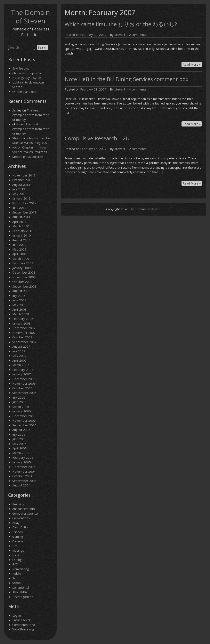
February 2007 (23, 370)
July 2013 (19, 189)
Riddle (17, 573)
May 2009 (19, 249)
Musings (18, 550)
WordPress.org (23, 629)
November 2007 (24, 333)
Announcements (24, 509)
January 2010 (22, 235)
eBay (16, 523)
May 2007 (19, 356)
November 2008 (24, 277)
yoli (15, 147)
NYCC (16, 555)
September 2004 (24, 481)
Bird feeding (21, 68)
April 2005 (19, 448)
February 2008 (23, 319)
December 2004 (24, 467)
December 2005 (24, 416)
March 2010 (21, 226)
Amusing (18, 504)
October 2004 (22, 476)
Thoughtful (20, 592)
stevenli (120, 35)
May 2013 (19, 194)
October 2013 (22, 180)
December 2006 (24, 379)
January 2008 (22, 323)
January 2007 (22, 374)
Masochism (35, 157)
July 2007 (19, 351)
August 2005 (21, 430)
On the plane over (25, 92)
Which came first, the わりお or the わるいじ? (121, 24)
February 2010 (23, 231)
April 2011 (19, 222)
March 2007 (21, 365)
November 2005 (24, 420)
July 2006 (19, 397)
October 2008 (22, 282)
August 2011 (21, 217)
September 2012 (24, 203)
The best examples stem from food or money (31, 115)
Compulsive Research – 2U (97, 138)
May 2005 (19, 444)
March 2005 (21, 453)
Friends (18, 532)
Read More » (192, 65)
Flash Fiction (21, 527)
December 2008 (24, 272)
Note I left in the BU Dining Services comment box (127, 79)
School (17, 583)
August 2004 (21, 485)
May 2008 (19, 305)
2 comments (138, 35)
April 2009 (19, 254)
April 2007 (19, 360)
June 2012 (19, 208)
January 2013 (22, 198)
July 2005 (19, 434)
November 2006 (24, 383)
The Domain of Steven (30, 17)
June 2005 (19, 439)
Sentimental (21, 587)
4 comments (138, 89)
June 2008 (19, 300)
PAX (15, 564)
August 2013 (21, 184)
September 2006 (24, 393)
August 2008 (21, 291)
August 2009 (21, 240)
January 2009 (22, 268)
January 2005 (22, 462)
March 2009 (21, 259)
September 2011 (24, 212)
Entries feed (21, 620)
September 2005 (24, 425)
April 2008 (19, 309)
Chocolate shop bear (27, 73)
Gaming (18, 536)
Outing (17, 560)
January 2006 (22, 411)
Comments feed (24, 625)
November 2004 (24, 471)
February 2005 (23, 457)
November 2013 (24, 175)
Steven (17, 138)
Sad (15, 578)
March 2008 (21, 314)
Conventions (21, 518)
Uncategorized (23, 597)
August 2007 (21, 346)
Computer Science (25, 513)
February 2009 (23, 263)
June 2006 (19, 402)
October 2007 (22, 337)
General (18, 541)
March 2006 (21, 407)
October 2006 (22, 388)
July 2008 (19, 296)
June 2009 (19, 245)
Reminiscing (21, 569)
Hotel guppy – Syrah (27, 78)
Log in (17, 615)
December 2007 (24, 328)
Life (15, 546)
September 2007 (24, 342)
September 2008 (24, 286)
